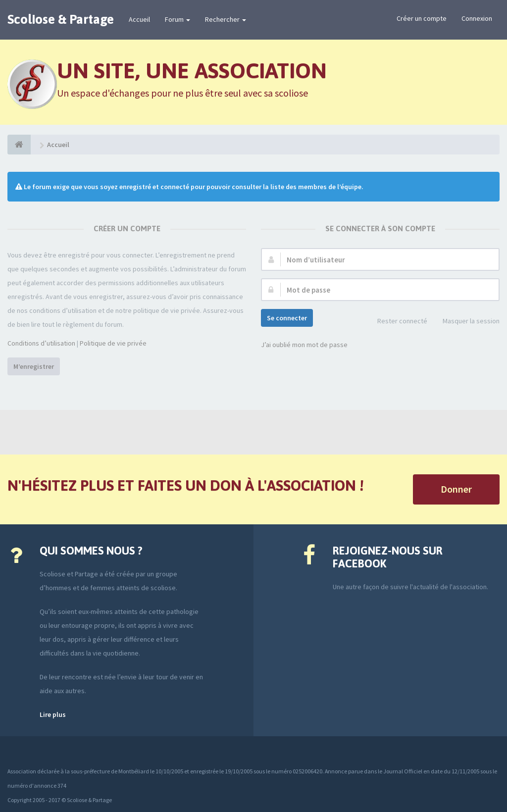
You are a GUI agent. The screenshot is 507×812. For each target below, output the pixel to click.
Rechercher (226, 19)
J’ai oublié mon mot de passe (304, 345)
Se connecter (287, 318)
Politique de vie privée (113, 343)
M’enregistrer (34, 366)
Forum (177, 19)
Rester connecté (397, 322)
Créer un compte (422, 18)
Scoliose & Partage (61, 19)
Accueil (139, 19)
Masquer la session (466, 322)
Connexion (477, 18)
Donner (456, 489)
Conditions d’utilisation (41, 343)
